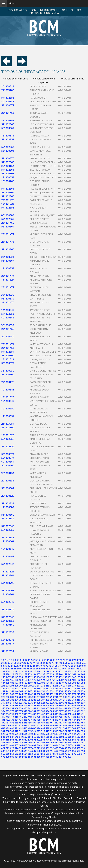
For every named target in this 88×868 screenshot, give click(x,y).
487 (83, 725)
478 (43, 725)
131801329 (8, 397)
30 (83, 660)
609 (34, 745)
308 (47, 700)
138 (52, 674)
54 (75, 663)
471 (12, 725)
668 (43, 754)
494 (30, 728)
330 (61, 703)
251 (47, 691)
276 (74, 694)
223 (8, 688)
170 (25, 680)
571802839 (8, 632)
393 (3, 714)
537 (52, 734)
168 (16, 680)
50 (63, 663)
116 (39, 671)
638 (78, 748)
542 (74, 734)
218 (70, 686)
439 (39, 720)
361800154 (8, 473)
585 (12, 742)
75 (56, 666)
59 (6, 666)
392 (83, 711)
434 (16, 720)
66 (28, 666)
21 (54, 660)
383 (43, 711)
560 (70, 737)
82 (78, 666)
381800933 (8, 325)
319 (12, 703)
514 (34, 731)
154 (39, 677)
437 (30, 720)
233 (52, 688)
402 (43, 714)
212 (43, 686)
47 (53, 663)
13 (29, 660)
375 (8, 711)
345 (43, 706)
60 (9, 666)
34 (12, 663)
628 (34, 748)
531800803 (8, 173)
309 (52, 700)
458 (39, 723)
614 (56, 745)
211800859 (8, 268)
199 (70, 683)
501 (61, 728)
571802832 (8, 518)
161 (70, 677)
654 (65, 751)
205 (12, 686)
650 (47, 751)
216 (61, 686)
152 (30, 677)
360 (25, 708)
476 (34, 725)
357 (12, 708)
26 (70, 660)
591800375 (8, 158)
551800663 (8, 128)
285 (30, 697)
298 (3, 700)
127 (3, 674)
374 (3, 711)
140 (61, 674)
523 (74, 731)
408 (70, 714)
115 (34, 671)
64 (21, 666)
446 (70, 720)
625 (21, 748)
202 (83, 683)
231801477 (8, 234)
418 (30, 717)
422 (47, 717)
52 (69, 663)
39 (28, 663)
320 (16, 703)
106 (77, 669)
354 (83, 706)
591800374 (8, 458)
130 (16, 674)
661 (12, 754)
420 (39, 717)
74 (53, 666)
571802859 (8, 139)
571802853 (8, 314)
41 (34, 663)
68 (34, 666)
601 (83, 742)
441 (47, 720)
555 (47, 737)
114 (30, 671)
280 (8, 697)
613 (52, 745)
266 (30, 694)
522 (70, 731)
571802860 (8, 196)
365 (47, 708)
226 (21, 688)
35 (15, 663)
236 (65, 688)
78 (66, 666)
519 (56, 731)
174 (43, 680)
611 (43, 745)
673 (65, 754)
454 (21, 723)
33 (9, 663)
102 (59, 669)
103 (64, 669)
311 (61, 700)
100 (51, 669)
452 (12, 723)
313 (70, 700)
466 (74, 723)
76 (59, 666)
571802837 (8, 651)
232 (47, 688)
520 (61, 731)
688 (47, 757)
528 (12, 734)
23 (61, 660)
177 (56, 680)
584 (8, 742)
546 (8, 737)
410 (78, 714)
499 (52, 728)
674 (70, 754)
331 (65, 703)
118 (47, 671)
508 (8, 731)
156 (47, 677)
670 (52, 754)
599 (74, 742)
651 (52, 751)
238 (74, 688)
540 (65, 734)
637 (74, 748)
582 (83, 740)
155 (43, 677)
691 (61, 757)
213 (47, 686)
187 (16, 683)
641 (8, 751)
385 (52, 711)
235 (61, 688)
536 (47, 734)
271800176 (8, 382)
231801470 (8, 302)
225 (16, 688)
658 (83, 751)
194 (47, 683)
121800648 (8, 390)
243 (12, 691)
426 (65, 717)
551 (30, 737)
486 (78, 725)
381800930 (8, 295)
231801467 (8, 329)
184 (3, 683)
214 (52, 686)
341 (25, 706)
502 (65, 728)
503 (70, 728)
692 (65, 757)
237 (70, 688)
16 (39, 660)
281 (12, 697)
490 (12, 728)
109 (8, 671)
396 (16, 714)
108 (3, 671)
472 (16, 725)
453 (16, 723)
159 (61, 677)
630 (43, 748)
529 (16, 734)
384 (47, 711)
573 (43, 740)
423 (52, 717)
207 (21, 686)
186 (12, 683)
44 (44, 663)
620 (83, 745)
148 (12, 677)
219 (74, 686)
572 (39, 740)
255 (65, 691)
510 (16, 731)
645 (25, 751)
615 (61, 745)
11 (23, 660)
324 (34, 703)
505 (78, 728)
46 (50, 663)
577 (61, 740)
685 (34, 757)
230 (39, 688)
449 (83, 720)
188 (21, 683)
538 (56, 734)
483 (65, 725)
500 (56, 728)
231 (43, 688)
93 (28, 669)
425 (61, 717)
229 (34, 688)
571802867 (8, 219)
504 (74, 728)
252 (52, 691)
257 (74, 691)
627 (30, 748)
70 (40, 666)
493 (25, 728)
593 (47, 742)
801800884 (8, 462)
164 (83, 677)
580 (74, 740)
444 (61, 720)
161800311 (8, 136)
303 (25, 700)
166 (8, 680)
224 (12, 688)
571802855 (8, 446)
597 (65, 742)
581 (78, 740)
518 (52, 731)
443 (56, 720)
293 (65, 697)
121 (61, 671)
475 (30, 725)
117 (43, 671)
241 (3, 691)
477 (39, 725)
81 (75, 666)
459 (43, 723)
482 (61, 725)
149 (16, 677)
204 (8, 686)
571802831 (8, 503)
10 (20, 660)
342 (30, 706)
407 (65, 714)
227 (25, 688)
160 (65, 677)
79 (69, 666)
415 (16, 717)
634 (61, 748)
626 (25, 748)
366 (52, 708)
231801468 (8, 348)
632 (52, 748)
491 (16, 728)
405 (56, 714)
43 (40, 663)
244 (16, 691)
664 (25, 754)
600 (78, 742)
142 (70, 674)
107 (82, 669)
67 (31, 666)
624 (16, 748)
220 (78, 686)
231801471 (8, 344)
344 (39, 706)
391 (78, 711)
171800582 (8, 625)
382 (39, 711)
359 (21, 708)
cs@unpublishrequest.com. (44, 832)
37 (21, 663)
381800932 (8, 371)
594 (52, 742)
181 (74, 680)
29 (80, 660)
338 (12, 706)
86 (6, 669)
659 (3, 754)
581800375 (8, 640)
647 (34, 751)
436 (25, 720)
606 (21, 745)
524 (78, 731)
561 (74, 737)
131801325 (8, 435)
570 (30, 740)
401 (39, 714)
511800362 (8, 515)
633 (56, 748)
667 (39, 754)
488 (3, 728)
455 (25, 723)
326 (43, 703)
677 (83, 754)
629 (39, 748)
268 (39, 694)
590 (34, 742)
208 (25, 686)
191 (34, 683)
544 (83, 734)
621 (3, 748)
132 (25, 674)
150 (21, 677)
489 (8, 728)
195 (52, 683)
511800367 (8, 261)
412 (3, 717)
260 (3, 694)
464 (65, 723)
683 (25, 757)
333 (74, 703)
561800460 (8, 465)
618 (74, 745)
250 (43, 691)
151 (25, 677)
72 (47, 666)
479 (47, 725)
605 (16, 745)
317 (3, 703)
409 (74, 714)
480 (52, 725)
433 (12, 720)
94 (31, 669)
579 (70, 740)
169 (21, 680)
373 (83, 708)
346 (47, 706)
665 (30, 754)
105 (73, 669)
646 (30, 751)
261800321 (8, 86)
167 (12, 680)
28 (76, 660)
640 (3, 751)
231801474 (8, 276)
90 (18, 669)
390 (74, 711)
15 (35, 660)
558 (61, 737)
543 (78, 734)
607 (25, 745)
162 (74, 677)
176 (52, 680)
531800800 (8, 355)
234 (56, 688)
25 (67, 660)
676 (78, 754)
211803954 (8, 424)
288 (43, 697)
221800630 (8, 336)
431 (3, 720)
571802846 (8, 526)
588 (25, 742)
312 (65, 700)
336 (3, 706)
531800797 (8, 583)
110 (12, 671)
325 (39, 703)
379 (25, 711)
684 (30, 757)
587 (21, 742)
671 (56, 754)
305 (34, 700)
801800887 (8, 101)
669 (47, 754)
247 (30, 691)
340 (21, 706)
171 (30, 680)
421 (43, 717)
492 (21, 728)
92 (25, 669)
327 (47, 703)
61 (12, 666)
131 (21, 674)
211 (39, 686)
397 (21, 714)
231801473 (8, 242)
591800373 (8, 454)
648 (39, 751)
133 (30, 674)
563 (83, 737)
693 (70, 757)
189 (25, 683)
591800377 (8, 105)
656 (74, 751)
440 (43, 720)
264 (21, 694)
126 (83, 671)
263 (16, 694)
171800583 (8, 507)
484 (70, 725)
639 (83, 748)
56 (82, 663)
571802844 (8, 575)
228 (30, 688)
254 (61, 691)
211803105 (8, 90)
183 (83, 680)
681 (16, 757)
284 (25, 697)
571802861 (8, 189)
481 (56, 725)
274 (65, 694)
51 (66, 663)
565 (8, 740)
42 (37, 663)
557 (56, 737)
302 (21, 700)
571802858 (8, 98)
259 (83, 691)
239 (78, 688)
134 (34, 674)
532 (30, 734)
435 (21, 720)
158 (56, 677)
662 (16, 754)
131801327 (8, 280)
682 (21, 757)
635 (65, 748)
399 (30, 714)
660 (8, 754)
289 (47, 697)
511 (21, 731)
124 (74, 671)
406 (61, 714)
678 (3, 757)
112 (21, 671)
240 (83, 688)
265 (25, 694)
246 (25, 691)
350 (65, 706)
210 (34, 686)
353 (78, 706)
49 (59, 663)
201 (78, 683)
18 (45, 660)
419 (34, 717)
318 (8, 703)
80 (72, 666)
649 (43, 751)
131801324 (8, 359)
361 (30, 708)
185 (8, 683)
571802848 (8, 564)
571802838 (8, 537)
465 (70, 723)
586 (16, 742)
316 (83, 700)
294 (70, 697)
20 (51, 660)
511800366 (8, 374)
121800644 (8, 541)
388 (65, 711)
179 (65, 680)
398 (25, 714)
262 (12, 694)
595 (56, 742)
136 (43, 674)
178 (61, 680)
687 (43, 757)
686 (39, 757)
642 (12, 751)
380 (30, 711)
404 (52, 714)
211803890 (8, 427)
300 (12, 700)
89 (15, 669)
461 (52, 723)
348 (56, 706)
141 (65, 674)
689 (52, 757)
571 (34, 740)
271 (52, 694)
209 (30, 686)
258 (78, 691)
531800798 (8, 590)
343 (34, 706)
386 (56, 711)
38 (25, 663)
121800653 (8, 177)
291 (56, 697)
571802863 (8, 170)
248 (34, 691)
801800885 (8, 318)
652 (56, 751)
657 (78, 751)
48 (56, 663)
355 (3, 708)
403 (47, 714)
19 (48, 660)
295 (74, 697)
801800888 (8, 215)
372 (78, 708)
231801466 (8, 113)
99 (47, 669)
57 (85, 663)
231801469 (8, 223)
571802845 (8, 617)
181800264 (8, 594)
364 (43, 708)
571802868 (8, 147)
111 (16, 671)
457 (34, 723)
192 (39, 683)
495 (34, 728)
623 (12, 748)
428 (74, 717)
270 (47, 694)
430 (83, 717)
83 (82, 666)
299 (8, 700)
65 (25, 666)
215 (56, 686)
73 (50, 666)
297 (83, 697)
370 (70, 708)
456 (30, 723)
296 (78, 697)
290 (52, 697)
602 (3, 745)
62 (15, 666)
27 (73, 660)
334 (78, 703)
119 (52, 671)
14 (32, 660)
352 (74, 706)
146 (3, 677)
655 (70, 751)
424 (56, 717)
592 (43, 742)
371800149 (8, 120)
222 (3, 688)
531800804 (8, 192)
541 (70, 734)
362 (34, 708)
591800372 (8, 363)
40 (31, 663)
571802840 (8, 602)
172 (34, 680)
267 (34, 694)
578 (65, 740)
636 (70, 748)
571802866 (8, 249)
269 (43, 694)
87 (9, 669)
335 (83, 703)
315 (78, 700)
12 (26, 660)
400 (34, 714)
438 (34, 720)
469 (3, 725)
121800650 (8, 408)
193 (43, 683)
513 (30, 731)
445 (65, 720)
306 (39, 700)
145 (83, 674)
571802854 (8, 352)
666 (34, 754)
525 (83, 731)
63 (18, 666)
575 (52, 740)
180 (70, 680)
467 (78, 723)
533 (34, 734)
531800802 (8, 488)
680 (12, 757)
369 (65, 708)
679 (8, 757)
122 (65, 671)
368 (61, 708)
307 (43, 700)
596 (61, 742)
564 (3, 740)
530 (21, 734)
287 (39, 697)
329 (56, 703)
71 (44, 666)
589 (30, 742)
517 (47, 731)
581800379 (8, 299)
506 (83, 728)
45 (47, 663)
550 (25, 737)
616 (65, 745)
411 (83, 714)
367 (56, 708)
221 (83, 686)
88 (12, 669)
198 (65, 683)
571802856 (8, 208)
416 (21, 717)
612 (47, 745)
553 (39, 737)
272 (56, 694)
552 (34, 737)
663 (21, 754)
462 (56, 723)
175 (47, 680)
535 (43, 734)
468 (83, 723)
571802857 (8, 439)
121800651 (8, 416)
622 (8, 748)
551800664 (8, 227)
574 (47, 740)
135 (39, 674)
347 (52, 706)
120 (56, 671)
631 (47, 748)
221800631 (8, 481)
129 (12, 674)
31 (3, 663)
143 (74, 674)
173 (39, 680)
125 (78, 671)
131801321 (8, 572)
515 (39, 731)
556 (52, 737)
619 (78, 745)
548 (16, 737)
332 (70, 703)
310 (56, 700)
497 (43, 728)
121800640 (8, 549)
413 (8, 717)
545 (3, 737)
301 (16, 700)
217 (65, 686)
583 (3, 742)
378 (21, 711)
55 (78, 663)
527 (8, 734)
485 (74, 725)
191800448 (8, 556)
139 (56, 674)
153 (34, 677)
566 (12, 740)
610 (39, 745)
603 (8, 745)
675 (74, 754)
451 (8, 723)
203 (3, 686)
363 (39, 708)
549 (21, 737)
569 (25, 740)
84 (85, 666)
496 (39, 728)
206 (16, 686)
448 (78, 720)
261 (8, 694)
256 (70, 691)
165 (3, 680)
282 (16, 697)
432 (8, 720)
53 (72, 663)
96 (37, 669)
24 (64, 660)
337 (8, 706)
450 (3, 723)
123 (70, 671)
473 (21, 725)
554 (43, 737)
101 (55, 669)
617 (70, 745)
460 (47, 723)
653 (61, 751)
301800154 (8, 166)
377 (16, 711)
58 (3, 666)
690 (56, 757)
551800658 (8, 621)
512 (25, 731)
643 (16, 751)
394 (8, 714)
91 (21, 669)
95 (34, 669)
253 (56, 691)
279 (3, 697)
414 (12, 717)
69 (37, 666)
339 (16, 706)
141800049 (8, 310)
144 (78, 674)
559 (65, 737)
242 (8, 691)
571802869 (8, 162)
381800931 (8, 257)
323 (30, 703)
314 (74, 700)
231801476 (8, 200)
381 (34, 711)
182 (78, 680)
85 (3, 669)
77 (63, 666)
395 (12, 714)
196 (56, 683)
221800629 (8, 496)
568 (21, 740)
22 (58, 660)
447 (74, 720)
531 (25, 734)
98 (44, 669)
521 (65, 731)
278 (83, 694)
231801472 (8, 287)
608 (30, 745)
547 (12, 737)
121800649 (8, 401)
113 (25, 671)
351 (70, 706)
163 (78, 677)
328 (52, 703)
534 (39, 734)
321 (21, 703)
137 (47, 674)
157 (52, 677)
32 (6, 663)
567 (16, 740)
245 (21, 691)
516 (43, 731)
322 (25, 703)
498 (47, 728)
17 (42, 660)
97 (40, 669)
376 (12, 711)
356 (8, 708)
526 (3, 734)
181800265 (8, 181)
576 (56, 740)
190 (30, 683)
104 (68, 669)
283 (21, 697)
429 (78, 717)
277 (78, 694)
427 (70, 717)
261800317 (8, 644)
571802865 (8, 124)
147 (8, 677)
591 (39, 742)
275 (70, 694)
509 (12, 731)
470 (8, 725)
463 (61, 723)
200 (74, 683)
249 (39, 691)
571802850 (8, 530)
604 (12, 745)
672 (61, 754)
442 (52, 720)
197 (61, 683)
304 (30, 700)
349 (61, 706)
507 (3, 731)
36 (18, 663)
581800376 (8, 609)
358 (16, 708)
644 (21, 751)
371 (74, 708)
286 (34, 697)
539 (61, 734)
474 (25, 725)
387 (61, 711)
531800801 (8, 151)
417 (25, 717)
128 (8, 674)
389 (70, 711)
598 (70, 742)
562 (78, 737)
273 (61, 694)
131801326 (8, 204)
